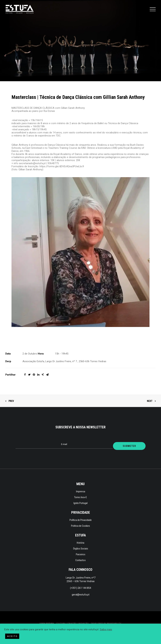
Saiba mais (106, 629)
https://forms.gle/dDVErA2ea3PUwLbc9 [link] (62, 166)
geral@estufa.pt (81, 595)
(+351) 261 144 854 (81, 588)
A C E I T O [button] (12, 636)
